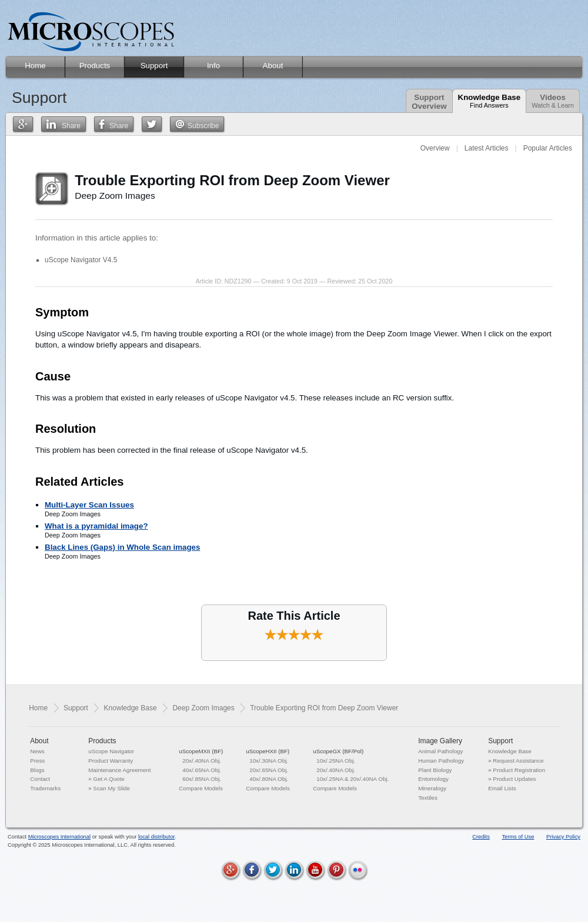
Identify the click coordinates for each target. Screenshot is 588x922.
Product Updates (514, 779)
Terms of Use (518, 837)
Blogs (37, 770)
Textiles (428, 798)
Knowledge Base (490, 101)
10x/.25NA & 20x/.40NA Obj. (353, 779)
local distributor (156, 837)
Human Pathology (441, 761)
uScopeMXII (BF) (201, 751)
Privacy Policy (563, 837)
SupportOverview (429, 102)
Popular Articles (548, 148)
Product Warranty (111, 761)
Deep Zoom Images (203, 708)
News (37, 751)
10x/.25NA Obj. (336, 761)
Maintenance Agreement (119, 770)
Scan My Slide (111, 788)
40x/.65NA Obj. (202, 770)
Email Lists (502, 788)
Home (38, 708)
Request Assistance (518, 761)
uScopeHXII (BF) (268, 751)
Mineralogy (432, 788)
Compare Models (201, 788)
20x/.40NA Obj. (202, 761)
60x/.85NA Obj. (202, 779)
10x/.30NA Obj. (269, 761)
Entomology (433, 779)
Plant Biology (435, 770)
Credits (481, 837)
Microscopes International (59, 837)
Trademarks (45, 788)
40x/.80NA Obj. (269, 779)
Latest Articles (487, 148)
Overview (435, 148)
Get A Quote (108, 779)
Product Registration (519, 770)
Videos (553, 101)
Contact (40, 779)
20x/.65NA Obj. (269, 770)
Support (76, 708)
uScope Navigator (111, 751)
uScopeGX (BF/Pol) (338, 751)
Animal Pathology (440, 751)
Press (37, 761)
